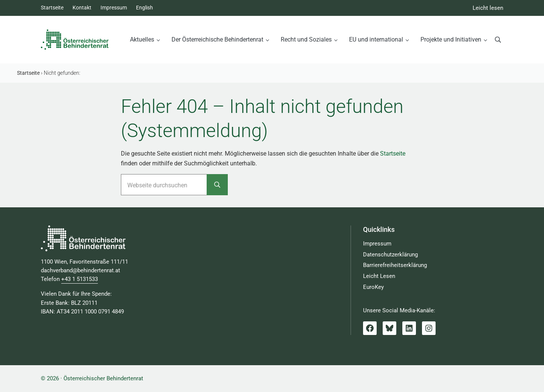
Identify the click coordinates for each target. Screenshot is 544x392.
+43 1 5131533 (80, 279)
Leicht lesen (488, 8)
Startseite (393, 154)
